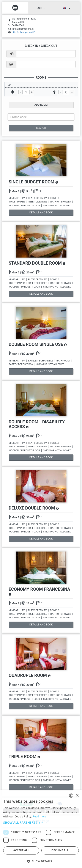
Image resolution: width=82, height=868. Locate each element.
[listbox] (71, 796)
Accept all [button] (21, 850)
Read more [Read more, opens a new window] (40, 816)
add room (41, 105)
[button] (41, 823)
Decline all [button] (60, 850)
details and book (41, 213)
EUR (41, 8)
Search (41, 128)
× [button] (77, 795)
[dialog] (41, 829)
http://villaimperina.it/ (23, 32)
